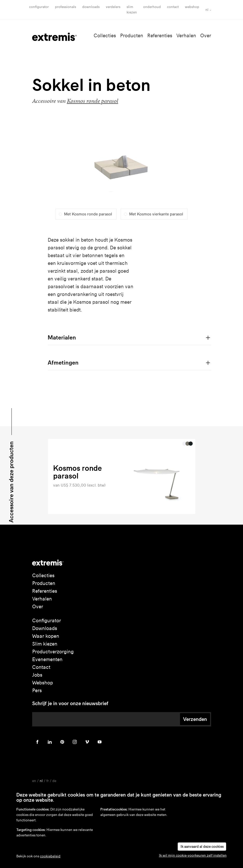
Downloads (91, 7)
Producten (132, 36)
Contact (173, 7)
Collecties (105, 36)
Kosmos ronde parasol (93, 101)
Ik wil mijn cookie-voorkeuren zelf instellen (193, 855)
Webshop (192, 7)
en (34, 781)
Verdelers (113, 7)
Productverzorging (53, 652)
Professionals (65, 7)
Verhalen (186, 36)
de (54, 781)
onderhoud (152, 7)
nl (207, 10)
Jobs (37, 675)
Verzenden (195, 719)
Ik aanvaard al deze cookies (202, 847)
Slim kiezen (45, 644)
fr (48, 781)
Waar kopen (46, 636)
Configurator (39, 7)
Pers (37, 690)
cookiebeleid (50, 856)
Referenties (160, 36)
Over (206, 36)
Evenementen (47, 659)
